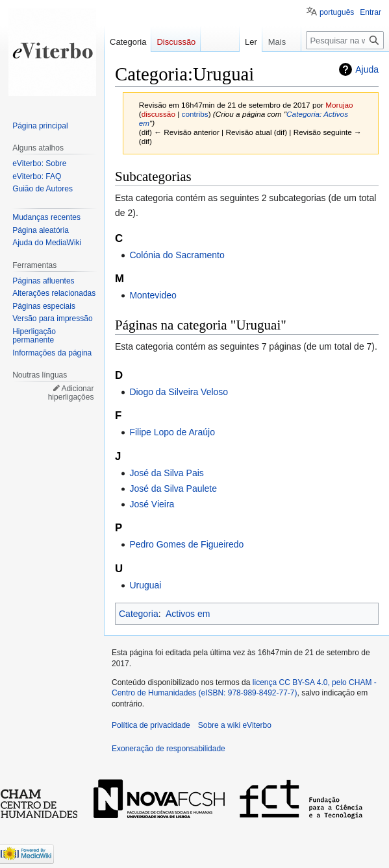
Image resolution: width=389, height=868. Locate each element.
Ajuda (367, 69)
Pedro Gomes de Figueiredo (186, 544)
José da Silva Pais (166, 473)
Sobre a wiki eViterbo (235, 725)
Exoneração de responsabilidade (169, 749)
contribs (195, 114)
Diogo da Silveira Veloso (179, 392)
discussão (158, 114)
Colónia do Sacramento (177, 255)
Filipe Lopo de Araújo (172, 432)
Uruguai (145, 585)
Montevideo (153, 295)
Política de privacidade (151, 725)
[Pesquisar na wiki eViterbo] (345, 40)
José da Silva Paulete (173, 488)
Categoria (139, 614)
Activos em (188, 614)
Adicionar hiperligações (71, 393)
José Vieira (152, 504)
